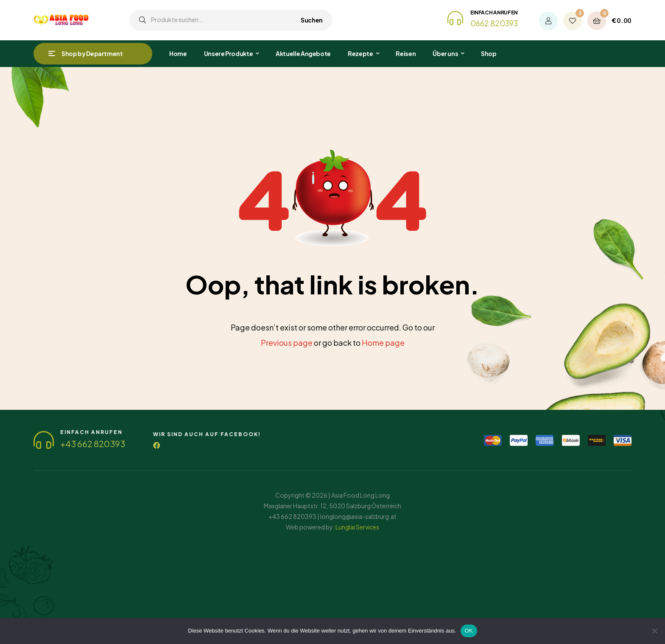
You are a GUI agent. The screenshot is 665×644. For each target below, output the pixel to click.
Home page (383, 343)
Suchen (312, 20)
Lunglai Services (357, 527)
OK (469, 631)
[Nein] (654, 631)
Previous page (287, 343)
